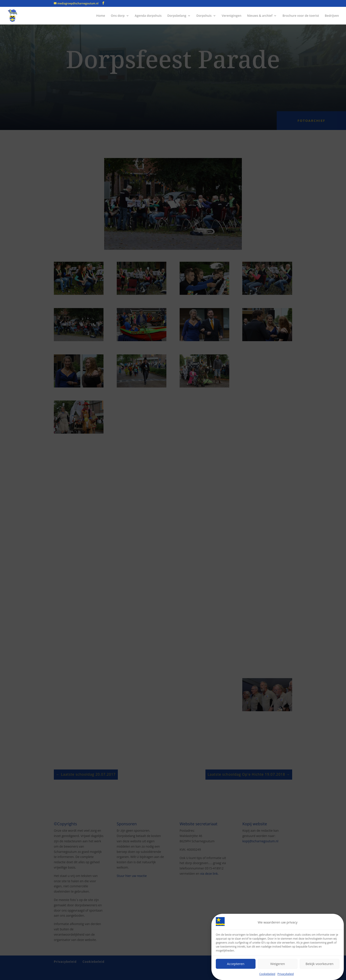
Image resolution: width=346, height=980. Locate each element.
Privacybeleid (286, 974)
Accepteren (236, 964)
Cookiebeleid (267, 974)
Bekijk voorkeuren (320, 964)
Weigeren (278, 964)
